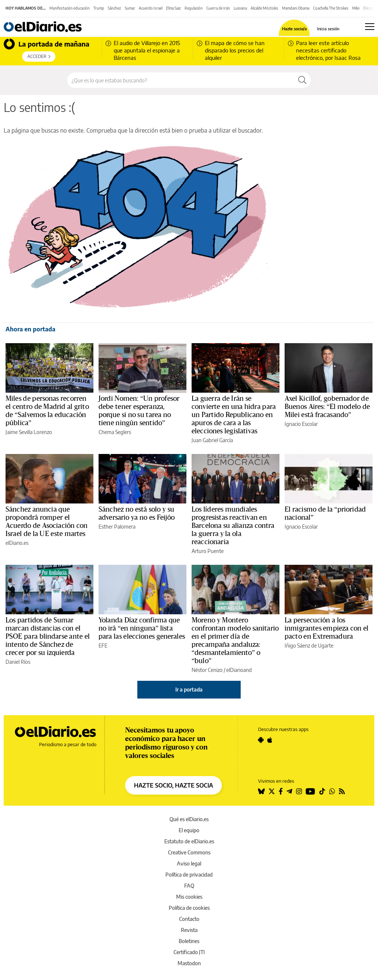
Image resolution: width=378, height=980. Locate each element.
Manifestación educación (70, 8)
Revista (189, 930)
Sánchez (114, 8)
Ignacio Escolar (301, 424)
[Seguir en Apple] (270, 740)
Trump (99, 8)
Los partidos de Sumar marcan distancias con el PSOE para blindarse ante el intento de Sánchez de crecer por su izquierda (48, 636)
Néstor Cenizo (207, 670)
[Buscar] (302, 80)
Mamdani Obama (296, 8)
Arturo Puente (208, 551)
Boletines (189, 941)
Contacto (189, 919)
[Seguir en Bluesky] (261, 791)
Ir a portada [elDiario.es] (189, 689)
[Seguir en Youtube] (310, 791)
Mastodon (189, 963)
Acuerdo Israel (151, 8)
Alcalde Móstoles (264, 8)
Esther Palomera (117, 527)
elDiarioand (239, 670)
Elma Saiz (173, 8)
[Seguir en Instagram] (299, 791)
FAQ (189, 886)
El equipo (189, 830)
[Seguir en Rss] (342, 791)
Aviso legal (189, 863)
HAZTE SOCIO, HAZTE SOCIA (173, 785)
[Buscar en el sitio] (181, 80)
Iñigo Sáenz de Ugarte (309, 646)
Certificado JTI (189, 952)
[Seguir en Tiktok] (322, 791)
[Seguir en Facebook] (281, 791)
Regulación (194, 8)
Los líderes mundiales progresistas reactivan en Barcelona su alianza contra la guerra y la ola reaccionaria (233, 526)
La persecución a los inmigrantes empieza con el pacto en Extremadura (327, 628)
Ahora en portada (30, 329)
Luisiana (240, 8)
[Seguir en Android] (261, 740)
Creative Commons (189, 852)
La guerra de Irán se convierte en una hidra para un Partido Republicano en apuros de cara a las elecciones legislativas (234, 415)
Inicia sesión (328, 29)
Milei (356, 8)
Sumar (130, 8)
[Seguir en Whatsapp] (332, 791)
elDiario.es (17, 543)
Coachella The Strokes (331, 8)
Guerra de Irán (218, 8)
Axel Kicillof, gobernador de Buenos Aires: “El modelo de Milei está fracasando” (327, 407)
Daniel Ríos (18, 662)
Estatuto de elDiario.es (189, 841)
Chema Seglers (115, 432)
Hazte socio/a (294, 29)
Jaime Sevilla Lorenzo (29, 432)
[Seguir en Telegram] (289, 791)
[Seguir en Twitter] (272, 791)
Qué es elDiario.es (189, 819)
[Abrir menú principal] (370, 27)
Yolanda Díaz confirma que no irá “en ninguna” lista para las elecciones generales (142, 628)
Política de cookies (189, 908)
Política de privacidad (189, 875)
